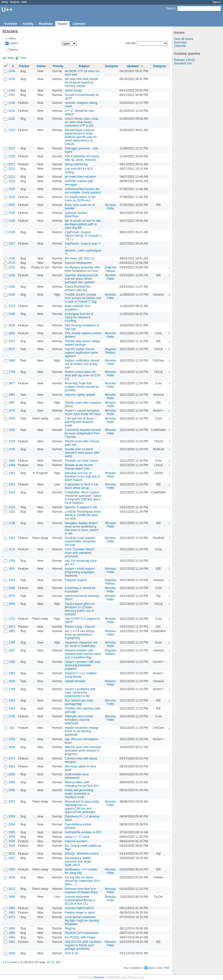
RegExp (70, 928)
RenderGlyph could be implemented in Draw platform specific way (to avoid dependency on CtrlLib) (81, 137)
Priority (58, 66)
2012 (12, 889)
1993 (12, 869)
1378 (12, 441)
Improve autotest (76, 841)
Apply (11, 58)
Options (13, 50)
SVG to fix (71, 953)
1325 (12, 512)
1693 (12, 604)
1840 (12, 361)
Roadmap (46, 24)
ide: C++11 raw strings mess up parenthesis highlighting (80, 635)
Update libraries (75, 681)
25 (48, 962)
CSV (159, 968)
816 (12, 728)
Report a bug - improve (80, 627)
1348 (12, 689)
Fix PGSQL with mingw (80, 937)
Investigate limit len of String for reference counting (79, 317)
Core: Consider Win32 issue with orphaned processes (79, 553)
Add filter (131, 43)
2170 (12, 263)
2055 (12, 816)
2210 (12, 181)
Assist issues (73, 90)
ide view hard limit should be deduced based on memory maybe (81, 83)
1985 (12, 908)
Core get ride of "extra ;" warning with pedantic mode (81, 422)
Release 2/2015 (184, 60)
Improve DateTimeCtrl (79, 908)
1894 (12, 333)
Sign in (217, 2)
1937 (12, 341)
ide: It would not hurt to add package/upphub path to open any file (83, 224)
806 (12, 569)
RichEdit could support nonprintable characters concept (80, 541)
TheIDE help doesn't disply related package (82, 343)
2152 (12, 267)
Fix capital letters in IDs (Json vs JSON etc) (80, 199)
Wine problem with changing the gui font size (82, 784)
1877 (12, 383)
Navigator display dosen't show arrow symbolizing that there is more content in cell (82, 528)
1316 (12, 507)
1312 (12, 492)
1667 (12, 403)
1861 (12, 631)
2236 (12, 103)
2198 (12, 213)
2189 (12, 232)
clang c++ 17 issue (77, 837)
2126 (12, 295)
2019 (12, 877)
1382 (12, 673)
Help (24, 2)
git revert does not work (80, 177)
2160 (12, 275)
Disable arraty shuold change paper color (79, 467)
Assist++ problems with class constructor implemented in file (80, 693)
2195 (12, 221)
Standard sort (183, 63)
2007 (12, 802)
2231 (12, 119)
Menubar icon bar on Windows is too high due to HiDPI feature (82, 476)
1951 (12, 942)
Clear (23, 58)
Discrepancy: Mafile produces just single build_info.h (78, 862)
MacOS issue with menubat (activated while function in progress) (83, 751)
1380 (12, 662)
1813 (12, 627)
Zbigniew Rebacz (111, 269)
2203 (12, 197)
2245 (12, 79)
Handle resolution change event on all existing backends (82, 731)
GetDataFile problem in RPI (83, 832)
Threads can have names (81, 461)
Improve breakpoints (78, 263)
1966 (12, 928)
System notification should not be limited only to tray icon (82, 364)
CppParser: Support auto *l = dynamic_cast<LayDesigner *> (83, 249)
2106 (12, 314)
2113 (12, 306)
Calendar (79, 24)
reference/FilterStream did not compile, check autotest (83, 191)
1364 (12, 708)
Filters (12, 38)
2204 (12, 189)
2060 (12, 774)
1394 (12, 643)
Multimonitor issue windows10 (77, 776)
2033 (12, 832)
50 (53, 962)
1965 (12, 933)
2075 (12, 596)
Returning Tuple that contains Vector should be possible (82, 387)
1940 (12, 953)
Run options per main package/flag (79, 702)
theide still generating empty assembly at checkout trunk (79, 794)
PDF (167, 968)
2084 (12, 747)
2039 (12, 837)
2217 (12, 164)
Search (171, 8)
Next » (15, 962)
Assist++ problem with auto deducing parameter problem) (83, 665)
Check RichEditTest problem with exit (78, 288)
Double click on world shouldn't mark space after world (82, 453)
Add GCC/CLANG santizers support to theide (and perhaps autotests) (83, 945)
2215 (12, 169)
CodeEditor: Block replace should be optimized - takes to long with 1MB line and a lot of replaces (83, 498)
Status (14, 43)
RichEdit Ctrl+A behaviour (82, 933)
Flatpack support (76, 580)
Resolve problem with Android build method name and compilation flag (83, 654)
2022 (12, 858)
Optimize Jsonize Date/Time (76, 215)
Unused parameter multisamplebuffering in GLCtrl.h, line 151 (80, 900)
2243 (12, 90)
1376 (12, 716)
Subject (84, 66)
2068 (12, 588)
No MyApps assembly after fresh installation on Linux (82, 269)
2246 (12, 71)
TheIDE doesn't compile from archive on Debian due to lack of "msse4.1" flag (83, 298)
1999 (12, 897)
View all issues (184, 39)
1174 (12, 549)
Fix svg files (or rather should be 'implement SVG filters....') (82, 881)
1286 (12, 561)
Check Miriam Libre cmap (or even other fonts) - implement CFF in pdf (82, 122)
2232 (12, 111)
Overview (11, 24)
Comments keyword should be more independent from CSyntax (83, 433)
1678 (12, 411)
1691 (12, 395)
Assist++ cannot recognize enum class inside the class (83, 412)
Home (5, 2)
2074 (12, 349)
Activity (28, 24)
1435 (12, 449)
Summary (180, 42)
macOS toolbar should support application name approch (81, 353)
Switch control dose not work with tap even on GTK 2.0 (83, 375)
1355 (12, 430)
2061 (12, 766)
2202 (12, 205)
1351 (12, 484)
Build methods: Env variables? (77, 308)
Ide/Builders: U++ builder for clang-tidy (81, 871)
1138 (12, 523)
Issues (62, 24)
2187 (12, 244)
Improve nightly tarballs (80, 395)
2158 (12, 258)
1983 (12, 913)
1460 (12, 465)
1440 (12, 461)
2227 (12, 148)
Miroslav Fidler (111, 207)
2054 (12, 824)
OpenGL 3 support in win (81, 507)
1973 (12, 917)
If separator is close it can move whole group (82, 486)
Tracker (24, 66)
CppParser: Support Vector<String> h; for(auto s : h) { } (83, 236)
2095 (12, 325)
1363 (12, 700)
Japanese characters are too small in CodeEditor (81, 644)
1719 (12, 619)
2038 (12, 841)
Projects (15, 2)
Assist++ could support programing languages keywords (80, 572)
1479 (12, 419)
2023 (12, 854)
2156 (12, 287)
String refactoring (76, 164)
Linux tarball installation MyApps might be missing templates (82, 921)
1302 (12, 538)
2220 (12, 156)
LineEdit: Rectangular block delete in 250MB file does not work (83, 515)
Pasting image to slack (80, 913)
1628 (12, 681)
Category (159, 66)
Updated (133, 66)
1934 (12, 580)
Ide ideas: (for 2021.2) (79, 258)
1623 (12, 650)
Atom (151, 968)
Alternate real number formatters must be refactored (79, 720)
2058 (12, 782)
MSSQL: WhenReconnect (82, 854)
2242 (12, 95)
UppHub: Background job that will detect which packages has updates (81, 279)
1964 (12, 937)
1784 (12, 372)
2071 (12, 758)
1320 (12, 739)
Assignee (111, 66)
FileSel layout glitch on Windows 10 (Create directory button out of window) (80, 609)
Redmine (99, 977)
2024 (12, 846)
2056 (12, 790)
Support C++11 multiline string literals (81, 675)
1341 (12, 473)
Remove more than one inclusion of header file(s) (81, 891)
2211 (12, 177)
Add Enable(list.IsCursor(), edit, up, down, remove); (82, 158)
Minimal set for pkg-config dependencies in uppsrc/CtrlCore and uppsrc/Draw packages (82, 807)
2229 (12, 130)
